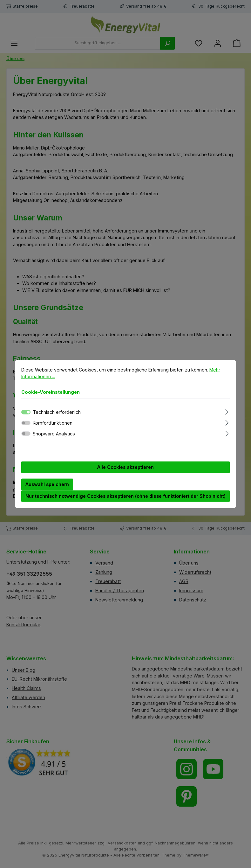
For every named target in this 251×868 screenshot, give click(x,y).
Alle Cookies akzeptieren (125, 473)
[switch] (26, 429)
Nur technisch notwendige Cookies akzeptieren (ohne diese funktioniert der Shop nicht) (125, 502)
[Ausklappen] (227, 417)
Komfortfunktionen (53, 429)
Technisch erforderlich (57, 418)
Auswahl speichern (47, 490)
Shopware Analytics (54, 439)
